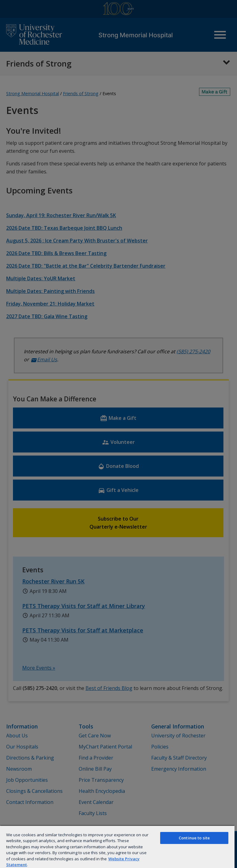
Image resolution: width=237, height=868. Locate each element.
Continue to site (194, 838)
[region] (117, 847)
